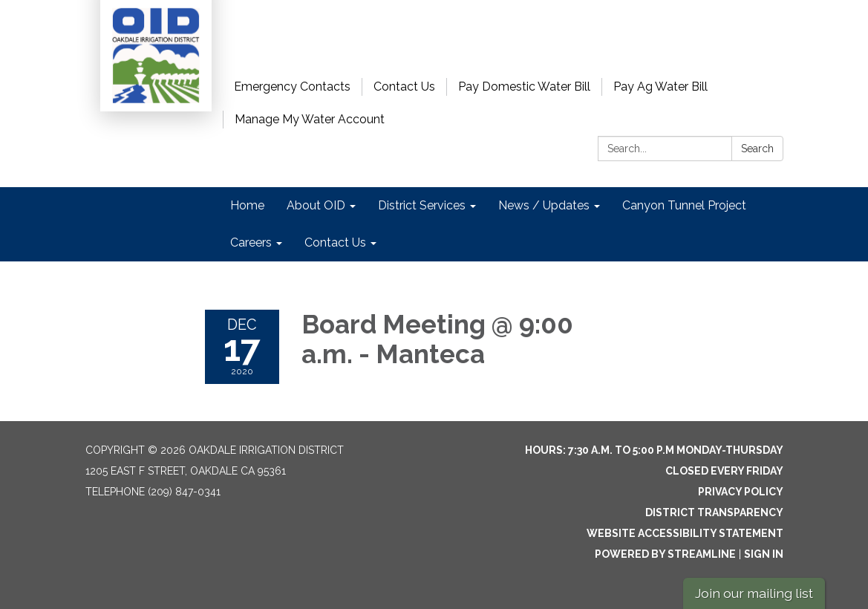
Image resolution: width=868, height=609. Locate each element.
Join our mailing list (754, 593)
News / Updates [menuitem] (544, 205)
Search (757, 149)
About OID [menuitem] (316, 205)
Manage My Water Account (310, 119)
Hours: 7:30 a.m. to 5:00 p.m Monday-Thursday (654, 450)
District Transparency (714, 512)
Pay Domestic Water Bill (524, 87)
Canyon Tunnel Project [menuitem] (684, 205)
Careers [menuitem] (251, 242)
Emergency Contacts (292, 87)
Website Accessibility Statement (685, 533)
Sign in (764, 554)
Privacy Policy (741, 492)
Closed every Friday (724, 471)
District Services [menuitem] (422, 205)
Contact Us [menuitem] (335, 242)
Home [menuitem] (247, 205)
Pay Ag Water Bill (660, 87)
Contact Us (404, 87)
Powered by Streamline (665, 554)
